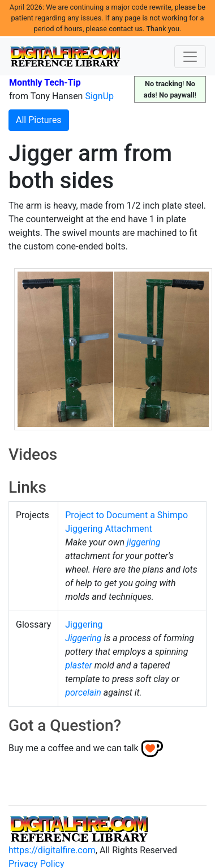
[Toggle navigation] (190, 57)
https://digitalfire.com (52, 850)
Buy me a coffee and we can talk (74, 748)
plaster (79, 665)
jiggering (143, 542)
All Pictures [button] (39, 120)
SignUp (99, 96)
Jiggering (84, 624)
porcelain (83, 693)
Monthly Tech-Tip (45, 82)
